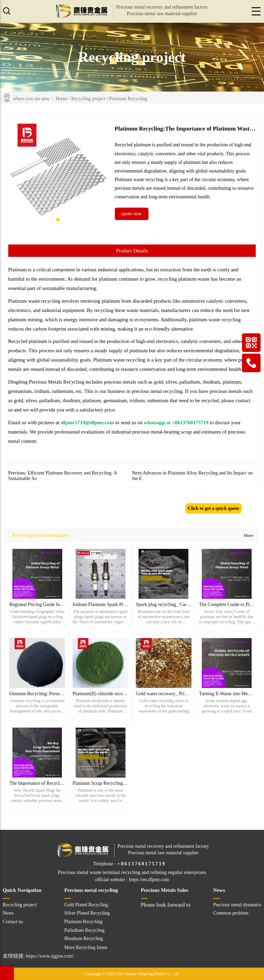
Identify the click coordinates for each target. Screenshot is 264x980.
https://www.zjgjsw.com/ (50, 956)
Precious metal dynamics (237, 905)
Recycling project (88, 99)
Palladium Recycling (84, 930)
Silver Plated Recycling (87, 913)
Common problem (231, 913)
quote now (132, 214)
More (248, 535)
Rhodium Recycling (84, 939)
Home (62, 99)
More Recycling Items (86, 947)
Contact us (13, 922)
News (8, 913)
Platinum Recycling (128, 99)
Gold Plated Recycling (86, 905)
